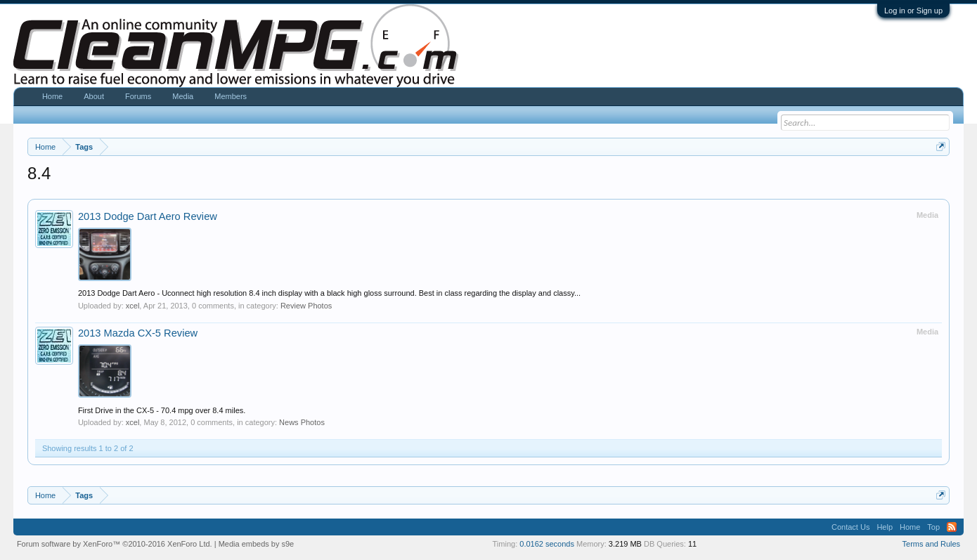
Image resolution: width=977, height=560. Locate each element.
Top (933, 527)
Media (183, 96)
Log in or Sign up (913, 11)
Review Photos (306, 306)
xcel (133, 306)
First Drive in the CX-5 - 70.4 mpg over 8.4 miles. (162, 410)
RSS (952, 527)
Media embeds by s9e (257, 544)
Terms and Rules (932, 544)
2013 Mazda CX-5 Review (138, 333)
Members (231, 96)
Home (52, 96)
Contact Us (850, 527)
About (94, 96)
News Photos (302, 422)
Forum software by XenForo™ (115, 544)
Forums (138, 96)
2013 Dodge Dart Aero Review (148, 216)
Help (885, 527)
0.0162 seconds (547, 544)
